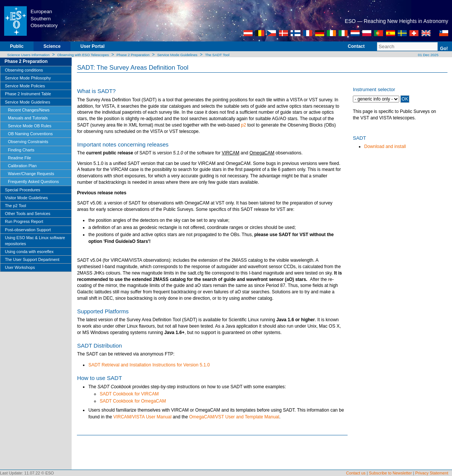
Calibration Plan (22, 166)
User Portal (92, 46)
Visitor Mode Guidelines (26, 198)
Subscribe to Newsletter (391, 473)
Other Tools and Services (28, 214)
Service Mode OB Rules (30, 126)
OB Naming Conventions (30, 134)
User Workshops (20, 267)
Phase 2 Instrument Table (28, 94)
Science (52, 46)
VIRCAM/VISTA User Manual (142, 417)
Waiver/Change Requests (31, 174)
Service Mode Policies (25, 86)
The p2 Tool (15, 206)
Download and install (385, 146)
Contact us (356, 473)
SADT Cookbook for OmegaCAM (133, 401)
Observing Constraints (28, 142)
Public (17, 46)
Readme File (19, 158)
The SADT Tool (217, 55)
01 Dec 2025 (428, 55)
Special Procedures (23, 190)
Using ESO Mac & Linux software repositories (35, 241)
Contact (356, 46)
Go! (444, 49)
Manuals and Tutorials (28, 118)
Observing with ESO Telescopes (83, 55)
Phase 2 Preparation (133, 55)
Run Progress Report (24, 221)
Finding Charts (21, 150)
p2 (243, 125)
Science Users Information (28, 55)
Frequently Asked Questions (33, 182)
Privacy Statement (432, 473)
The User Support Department (32, 259)
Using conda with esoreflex (29, 252)
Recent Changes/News (29, 110)
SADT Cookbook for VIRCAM (129, 394)
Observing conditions (24, 70)
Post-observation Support (28, 230)
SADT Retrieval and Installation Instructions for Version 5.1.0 (149, 365)
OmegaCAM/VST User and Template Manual (234, 417)
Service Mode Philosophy (28, 78)
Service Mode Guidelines (177, 55)
